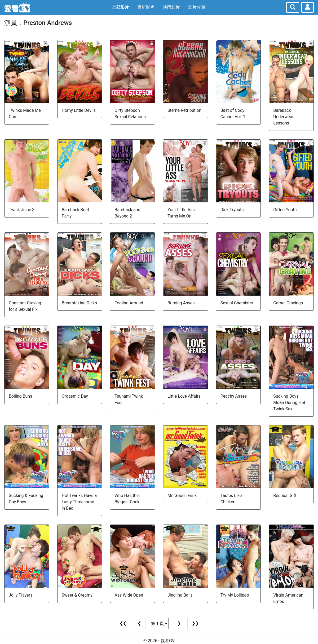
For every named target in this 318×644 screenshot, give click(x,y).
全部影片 (120, 7)
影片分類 (197, 7)
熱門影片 (171, 7)
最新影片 (146, 7)
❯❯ (195, 623)
